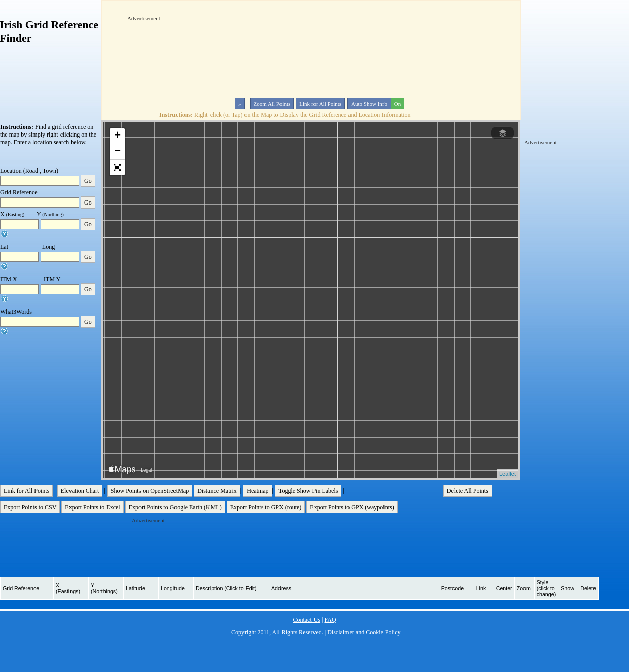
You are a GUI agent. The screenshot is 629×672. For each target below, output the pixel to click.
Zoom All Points (272, 104)
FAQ (330, 620)
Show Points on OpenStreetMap (150, 491)
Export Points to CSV (30, 507)
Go (88, 181)
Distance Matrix (217, 491)
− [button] (117, 152)
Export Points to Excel (92, 507)
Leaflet (508, 474)
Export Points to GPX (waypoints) (352, 507)
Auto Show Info (376, 104)
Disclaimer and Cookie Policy (364, 632)
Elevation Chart (80, 491)
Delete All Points (468, 491)
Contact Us (306, 620)
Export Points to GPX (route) (266, 507)
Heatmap (257, 491)
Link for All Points (320, 104)
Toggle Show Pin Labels (308, 491)
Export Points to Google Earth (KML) (175, 507)
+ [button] (117, 136)
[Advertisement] (159, 53)
